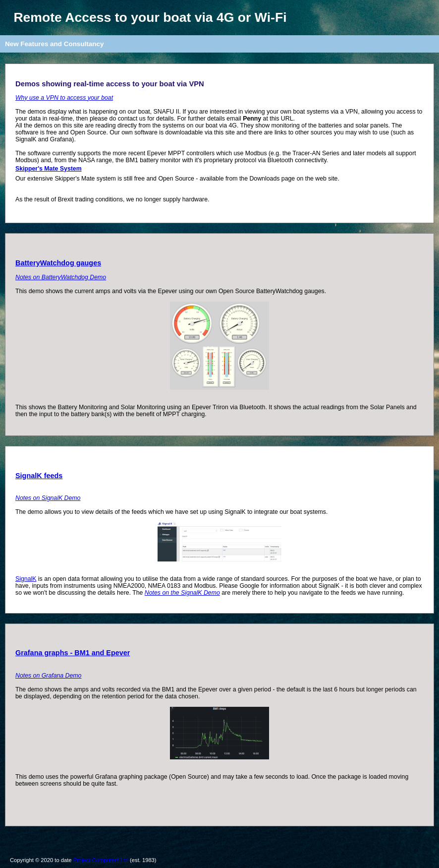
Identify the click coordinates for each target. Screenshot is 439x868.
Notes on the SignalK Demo (182, 593)
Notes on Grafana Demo (48, 676)
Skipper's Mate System (49, 169)
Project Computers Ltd (101, 860)
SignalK (26, 579)
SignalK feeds (39, 476)
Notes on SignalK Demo (48, 498)
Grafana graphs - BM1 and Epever (73, 653)
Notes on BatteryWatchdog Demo (61, 277)
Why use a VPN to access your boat (64, 98)
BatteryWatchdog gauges (58, 263)
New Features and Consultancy (54, 44)
